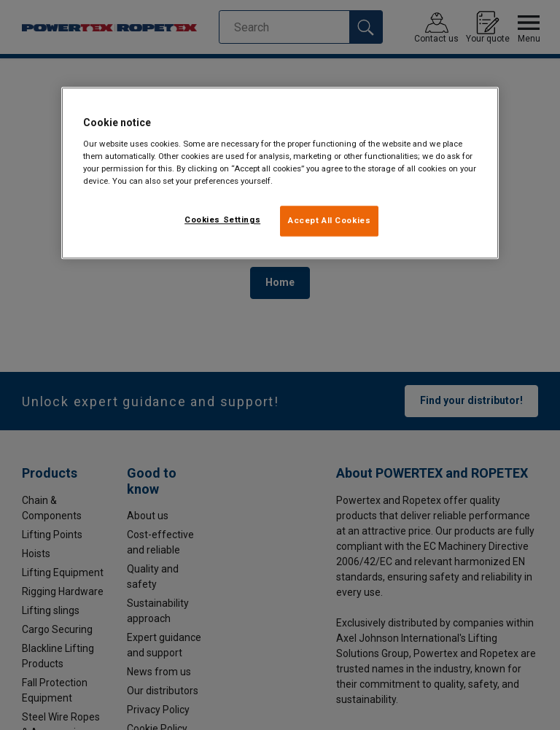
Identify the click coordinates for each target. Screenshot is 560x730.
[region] (280, 173)
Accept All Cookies (329, 220)
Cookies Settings (222, 220)
